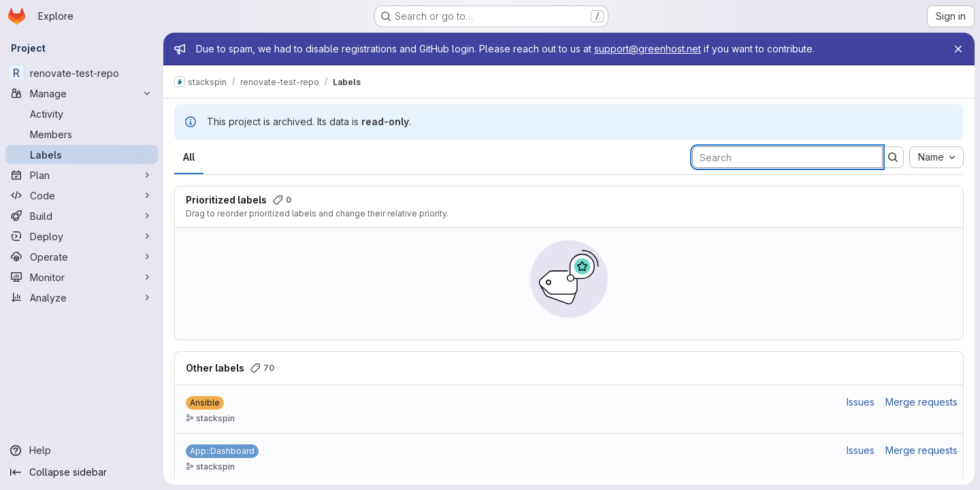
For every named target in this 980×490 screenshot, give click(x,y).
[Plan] (82, 175)
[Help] (82, 451)
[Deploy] (82, 236)
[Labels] (82, 154)
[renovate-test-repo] (82, 73)
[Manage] (82, 93)
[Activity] (82, 114)
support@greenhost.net (648, 49)
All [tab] (189, 157)
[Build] (82, 216)
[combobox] (936, 157)
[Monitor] (82, 277)
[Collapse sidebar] (82, 472)
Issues (861, 402)
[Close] (958, 49)
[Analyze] (82, 297)
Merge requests (921, 402)
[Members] (82, 134)
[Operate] (82, 257)
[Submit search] (893, 157)
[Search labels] (787, 157)
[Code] (82, 195)
